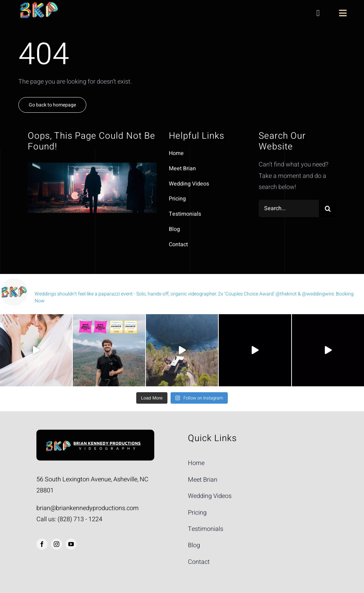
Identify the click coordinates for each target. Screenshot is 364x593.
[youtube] (71, 544)
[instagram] (57, 544)
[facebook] (42, 544)
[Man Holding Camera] (95, 440)
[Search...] (289, 208)
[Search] (328, 208)
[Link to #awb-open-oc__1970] (343, 13)
